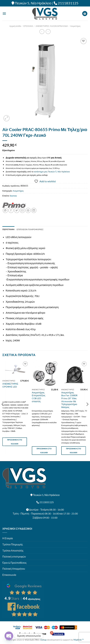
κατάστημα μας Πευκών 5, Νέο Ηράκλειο (52, 172)
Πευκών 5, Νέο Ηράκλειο (33, 3)
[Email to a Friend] (22, 210)
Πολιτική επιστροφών (14, 556)
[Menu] (4, 13)
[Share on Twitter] (17, 210)
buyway (13, 196)
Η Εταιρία (8, 538)
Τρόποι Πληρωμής (13, 544)
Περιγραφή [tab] (8, 229)
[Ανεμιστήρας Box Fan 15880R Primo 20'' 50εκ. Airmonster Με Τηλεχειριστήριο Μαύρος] (74, 374)
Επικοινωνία (9, 575)
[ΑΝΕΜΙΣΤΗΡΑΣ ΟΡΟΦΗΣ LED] (16, 369)
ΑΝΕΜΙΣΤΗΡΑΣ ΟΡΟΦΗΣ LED (10, 385)
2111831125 (68, 3)
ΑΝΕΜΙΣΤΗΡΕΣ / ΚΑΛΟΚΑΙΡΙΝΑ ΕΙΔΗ (52, 26)
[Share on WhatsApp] (5, 210)
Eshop (44, 640)
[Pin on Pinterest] (28, 210)
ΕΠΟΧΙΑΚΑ (28, 26)
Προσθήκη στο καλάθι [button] (15, 442)
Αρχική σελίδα (15, 26)
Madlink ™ (79, 640)
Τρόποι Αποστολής (13, 551)
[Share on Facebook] (11, 210)
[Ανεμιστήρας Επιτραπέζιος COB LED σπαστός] (45, 374)
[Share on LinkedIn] (34, 210)
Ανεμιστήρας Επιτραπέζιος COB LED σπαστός (39, 397)
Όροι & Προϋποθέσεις (14, 563)
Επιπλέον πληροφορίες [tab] (30, 229)
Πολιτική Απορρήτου (14, 569)
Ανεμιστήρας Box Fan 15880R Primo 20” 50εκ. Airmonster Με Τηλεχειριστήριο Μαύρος (69, 400)
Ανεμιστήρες (75, 26)
